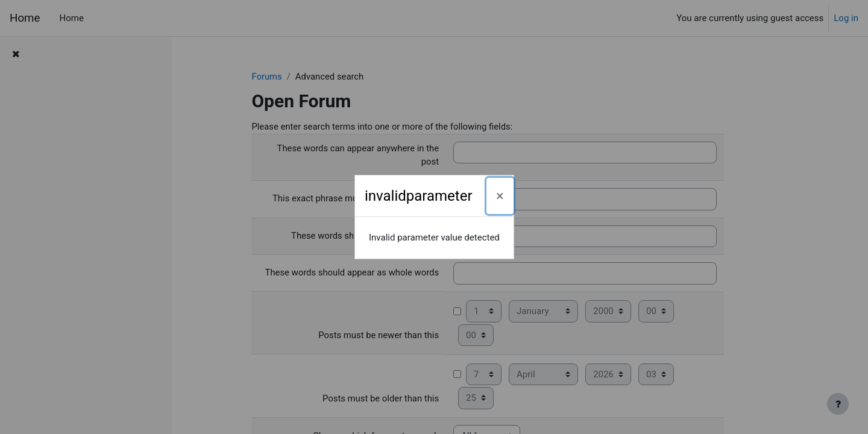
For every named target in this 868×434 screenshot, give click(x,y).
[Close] (500, 196)
